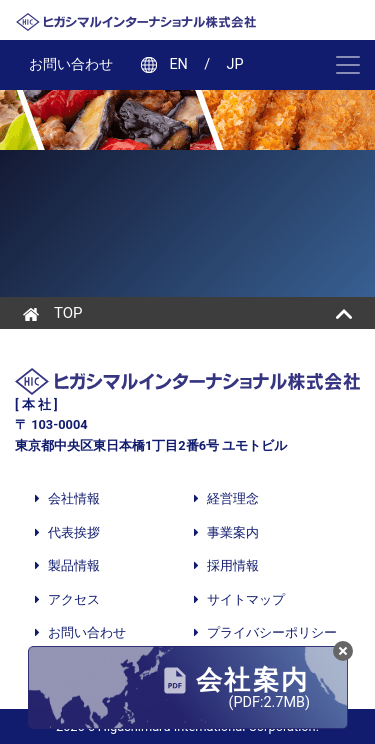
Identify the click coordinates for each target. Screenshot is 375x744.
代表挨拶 (74, 532)
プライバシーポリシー (272, 632)
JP (235, 64)
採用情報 (233, 565)
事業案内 (233, 532)
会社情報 (72, 498)
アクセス (74, 599)
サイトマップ (246, 599)
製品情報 (74, 565)
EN (178, 64)
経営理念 (233, 498)
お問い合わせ (71, 64)
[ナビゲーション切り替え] (342, 65)
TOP (53, 313)
